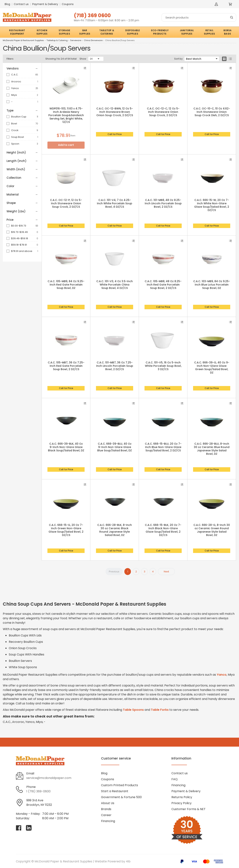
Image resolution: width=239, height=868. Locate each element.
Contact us (21, 4)
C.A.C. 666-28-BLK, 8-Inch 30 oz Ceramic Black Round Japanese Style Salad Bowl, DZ (115, 530)
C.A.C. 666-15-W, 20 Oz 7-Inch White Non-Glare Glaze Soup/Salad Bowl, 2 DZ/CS (212, 205)
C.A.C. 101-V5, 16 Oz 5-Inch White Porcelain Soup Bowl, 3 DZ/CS (163, 366)
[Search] (199, 17)
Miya (14, 95)
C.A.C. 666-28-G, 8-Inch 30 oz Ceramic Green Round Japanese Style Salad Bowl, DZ (212, 530)
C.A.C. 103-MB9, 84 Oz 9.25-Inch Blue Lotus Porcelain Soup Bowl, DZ (212, 285)
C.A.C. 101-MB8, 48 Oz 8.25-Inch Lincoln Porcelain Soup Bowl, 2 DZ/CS (163, 203)
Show (83, 59)
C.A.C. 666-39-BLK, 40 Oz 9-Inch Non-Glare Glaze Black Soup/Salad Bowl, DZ (66, 447)
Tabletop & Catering (57, 41)
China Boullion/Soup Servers (120, 41)
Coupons (68, 4)
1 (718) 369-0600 (38, 791)
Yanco (15, 88)
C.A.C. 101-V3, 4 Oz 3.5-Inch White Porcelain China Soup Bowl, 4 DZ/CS (115, 285)
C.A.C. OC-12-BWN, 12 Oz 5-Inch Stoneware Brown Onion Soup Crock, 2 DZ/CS (115, 112)
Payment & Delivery (45, 4)
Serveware (76, 41)
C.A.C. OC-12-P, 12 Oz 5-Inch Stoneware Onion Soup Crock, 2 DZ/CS (66, 203)
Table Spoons (133, 710)
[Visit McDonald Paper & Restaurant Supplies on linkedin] (29, 828)
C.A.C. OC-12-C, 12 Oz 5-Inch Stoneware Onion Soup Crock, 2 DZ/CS (163, 112)
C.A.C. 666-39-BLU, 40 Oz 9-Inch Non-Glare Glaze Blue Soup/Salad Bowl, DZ (115, 447)
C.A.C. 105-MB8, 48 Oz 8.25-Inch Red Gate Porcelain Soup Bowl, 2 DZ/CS (163, 285)
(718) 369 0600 (92, 15)
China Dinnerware (93, 41)
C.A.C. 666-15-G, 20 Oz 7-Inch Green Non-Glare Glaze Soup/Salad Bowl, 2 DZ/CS (66, 530)
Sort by (178, 59)
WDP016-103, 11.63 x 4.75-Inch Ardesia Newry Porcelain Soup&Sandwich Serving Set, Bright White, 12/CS (66, 115)
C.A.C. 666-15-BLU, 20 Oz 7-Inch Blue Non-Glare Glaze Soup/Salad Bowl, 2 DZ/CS (163, 447)
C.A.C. (15, 75)
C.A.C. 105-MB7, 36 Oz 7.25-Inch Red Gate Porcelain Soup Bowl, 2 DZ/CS (66, 366)
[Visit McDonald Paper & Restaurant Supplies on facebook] (19, 828)
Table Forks (160, 710)
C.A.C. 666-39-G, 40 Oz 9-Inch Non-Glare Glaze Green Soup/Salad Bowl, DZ (212, 368)
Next (166, 572)
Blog (7, 4)
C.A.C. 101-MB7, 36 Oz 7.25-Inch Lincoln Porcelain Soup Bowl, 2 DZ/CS (115, 366)
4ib (128, 861)
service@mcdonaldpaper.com (49, 778)
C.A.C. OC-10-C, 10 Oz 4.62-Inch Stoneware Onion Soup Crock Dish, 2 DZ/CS (212, 112)
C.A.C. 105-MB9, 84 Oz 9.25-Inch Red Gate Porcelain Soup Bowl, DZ (66, 285)
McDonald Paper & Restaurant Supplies (23, 41)
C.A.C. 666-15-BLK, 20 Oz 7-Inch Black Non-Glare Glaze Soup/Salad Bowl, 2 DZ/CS (163, 530)
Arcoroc (16, 82)
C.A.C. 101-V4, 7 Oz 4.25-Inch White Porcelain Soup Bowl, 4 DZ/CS (115, 203)
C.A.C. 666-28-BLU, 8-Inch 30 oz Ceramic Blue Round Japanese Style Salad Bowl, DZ (212, 449)
